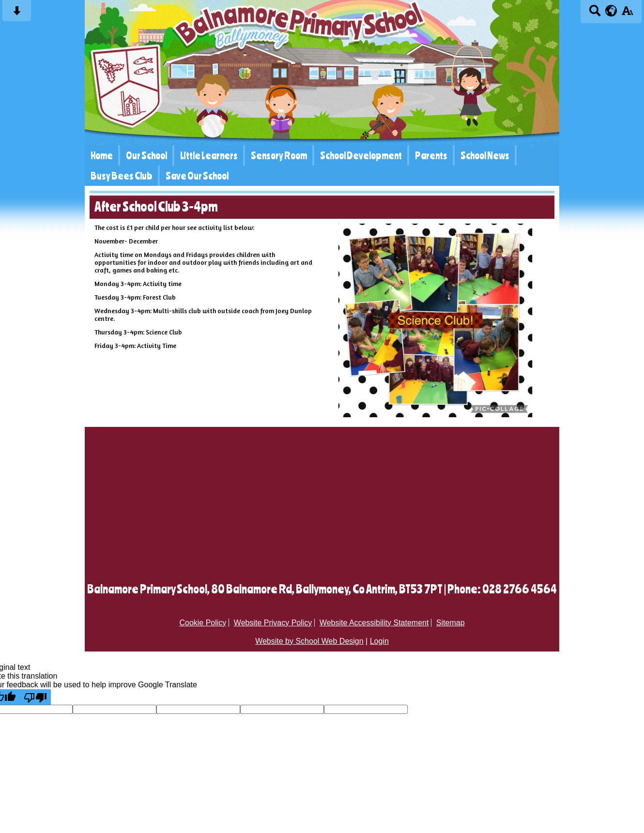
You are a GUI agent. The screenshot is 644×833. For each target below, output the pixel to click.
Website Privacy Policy (273, 623)
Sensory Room (279, 155)
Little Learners (209, 155)
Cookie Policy (203, 623)
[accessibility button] (627, 14)
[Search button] (595, 14)
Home (102, 155)
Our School (146, 155)
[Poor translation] (35, 697)
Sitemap (451, 623)
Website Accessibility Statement (374, 623)
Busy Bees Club (122, 176)
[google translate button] (611, 11)
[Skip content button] (17, 14)
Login (379, 641)
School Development (361, 155)
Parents (431, 155)
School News (485, 155)
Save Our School (197, 176)
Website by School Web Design (309, 641)
